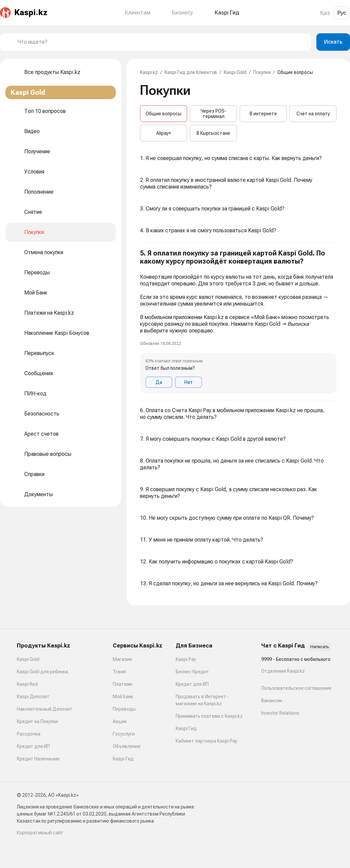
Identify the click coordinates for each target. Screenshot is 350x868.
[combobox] (162, 42)
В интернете (263, 114)
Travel (119, 672)
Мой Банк (123, 697)
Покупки (262, 72)
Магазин (122, 659)
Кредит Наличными (38, 759)
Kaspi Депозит (33, 697)
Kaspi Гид (123, 759)
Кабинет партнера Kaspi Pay (206, 741)
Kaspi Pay (186, 659)
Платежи (123, 684)
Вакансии (272, 701)
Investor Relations (280, 713)
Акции (120, 721)
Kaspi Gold (235, 72)
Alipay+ (164, 133)
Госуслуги (124, 734)
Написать (320, 647)
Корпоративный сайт (40, 833)
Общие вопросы (164, 114)
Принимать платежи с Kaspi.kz (209, 716)
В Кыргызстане (213, 133)
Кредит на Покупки (37, 721)
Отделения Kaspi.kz (283, 671)
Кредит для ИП (33, 746)
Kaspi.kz (149, 72)
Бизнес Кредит (192, 672)
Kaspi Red (27, 684)
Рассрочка (29, 734)
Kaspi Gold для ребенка (42, 672)
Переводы (124, 709)
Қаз (325, 13)
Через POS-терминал (214, 114)
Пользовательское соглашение (296, 688)
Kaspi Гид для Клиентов (191, 72)
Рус (342, 13)
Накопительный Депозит (45, 709)
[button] (238, 321)
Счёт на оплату (313, 114)
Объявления (127, 746)
